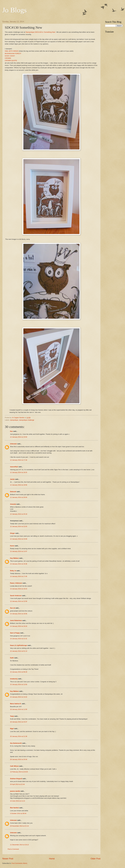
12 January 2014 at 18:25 (19, 472)
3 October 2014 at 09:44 (18, 813)
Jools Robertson (16, 620)
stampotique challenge (27, 420)
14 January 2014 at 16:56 (19, 614)
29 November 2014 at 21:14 (19, 826)
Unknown (13, 444)
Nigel (12, 729)
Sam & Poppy (15, 633)
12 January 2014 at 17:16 (19, 460)
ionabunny (14, 679)
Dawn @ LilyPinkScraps (19, 645)
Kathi (12, 658)
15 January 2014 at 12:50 (19, 684)
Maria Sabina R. (16, 704)
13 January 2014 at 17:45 (19, 576)
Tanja (12, 716)
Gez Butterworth (16, 743)
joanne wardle (15, 791)
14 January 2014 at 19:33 (19, 626)
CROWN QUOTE (11, 61)
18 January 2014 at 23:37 (19, 722)
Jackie (12, 479)
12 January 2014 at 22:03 (19, 526)
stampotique (14, 420)
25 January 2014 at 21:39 (19, 736)
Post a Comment (13, 849)
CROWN (8, 58)
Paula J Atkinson (16, 583)
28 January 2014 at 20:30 (19, 759)
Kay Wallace (14, 558)
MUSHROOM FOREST (13, 54)
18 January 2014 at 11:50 (19, 709)
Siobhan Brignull (16, 779)
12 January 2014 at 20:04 (19, 497)
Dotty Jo (13, 571)
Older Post (96, 859)
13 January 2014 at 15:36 (19, 564)
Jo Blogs (14, 10)
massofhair (14, 467)
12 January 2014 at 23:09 (19, 539)
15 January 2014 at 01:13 (19, 651)
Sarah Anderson (16, 596)
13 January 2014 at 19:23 (19, 589)
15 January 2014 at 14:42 (19, 697)
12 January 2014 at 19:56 (19, 485)
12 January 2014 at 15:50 (19, 437)
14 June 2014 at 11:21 (18, 801)
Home (52, 859)
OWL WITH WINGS (12, 51)
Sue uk (12, 608)
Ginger (12, 533)
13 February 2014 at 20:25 (19, 772)
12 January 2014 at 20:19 (19, 514)
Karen (12, 546)
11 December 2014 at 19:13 (19, 845)
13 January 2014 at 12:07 (19, 551)
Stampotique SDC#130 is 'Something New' (41, 32)
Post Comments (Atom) (19, 863)
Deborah (13, 492)
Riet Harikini (14, 808)
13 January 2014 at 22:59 (19, 601)
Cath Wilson (14, 766)
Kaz (11, 431)
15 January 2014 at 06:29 (19, 672)
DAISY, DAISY (10, 56)
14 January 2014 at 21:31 (19, 639)
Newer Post (8, 859)
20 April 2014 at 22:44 (17, 784)
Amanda (13, 504)
